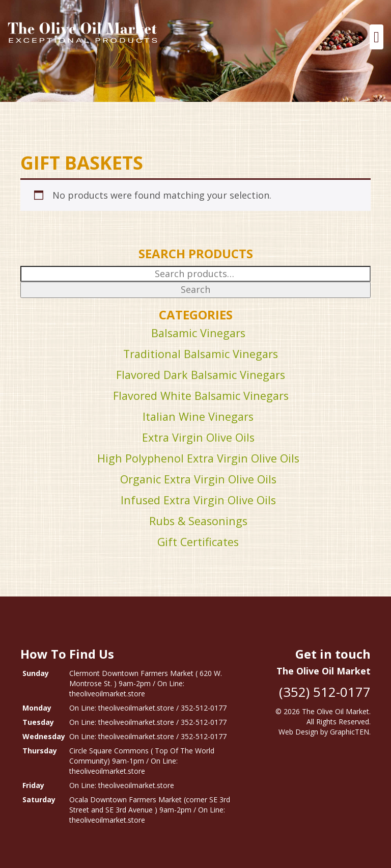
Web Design (298, 732)
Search (195, 289)
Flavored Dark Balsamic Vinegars (201, 375)
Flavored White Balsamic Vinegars (201, 396)
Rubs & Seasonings (198, 521)
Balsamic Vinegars (198, 333)
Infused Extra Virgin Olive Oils (198, 500)
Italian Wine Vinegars (198, 416)
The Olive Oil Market (336, 711)
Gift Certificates (198, 542)
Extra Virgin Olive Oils (198, 437)
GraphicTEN (350, 732)
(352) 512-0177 (325, 692)
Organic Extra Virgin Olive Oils (198, 479)
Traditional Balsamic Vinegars (201, 354)
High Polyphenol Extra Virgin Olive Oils (198, 458)
